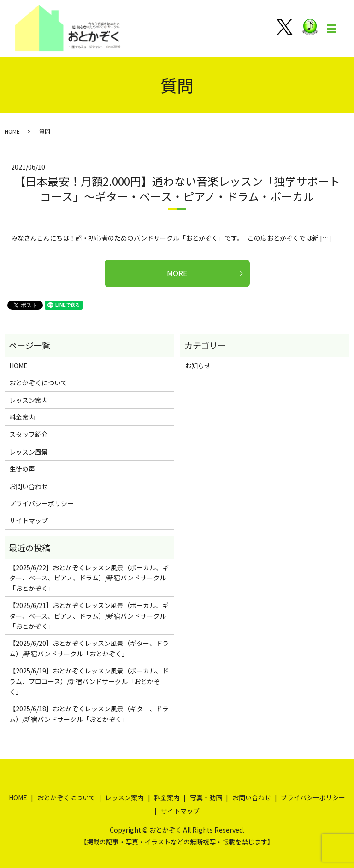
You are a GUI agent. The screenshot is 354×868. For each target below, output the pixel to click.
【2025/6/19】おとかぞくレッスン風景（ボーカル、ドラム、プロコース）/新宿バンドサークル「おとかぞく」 (89, 681)
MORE (177, 273)
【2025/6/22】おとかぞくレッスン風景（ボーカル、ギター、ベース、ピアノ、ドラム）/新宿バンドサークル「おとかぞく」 (89, 578)
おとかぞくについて (38, 383)
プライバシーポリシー (41, 503)
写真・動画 (206, 797)
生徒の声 (22, 469)
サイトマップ (29, 520)
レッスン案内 (29, 400)
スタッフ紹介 (29, 434)
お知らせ (198, 366)
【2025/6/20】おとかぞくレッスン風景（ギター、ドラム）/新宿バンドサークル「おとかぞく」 (89, 648)
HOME (12, 131)
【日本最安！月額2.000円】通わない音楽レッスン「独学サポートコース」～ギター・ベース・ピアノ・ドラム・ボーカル (177, 189)
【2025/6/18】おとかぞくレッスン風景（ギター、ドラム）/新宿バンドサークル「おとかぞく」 (89, 714)
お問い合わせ (29, 486)
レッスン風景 (29, 452)
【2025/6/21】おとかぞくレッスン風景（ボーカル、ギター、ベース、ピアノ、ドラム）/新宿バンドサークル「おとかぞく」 (89, 616)
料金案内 (22, 417)
